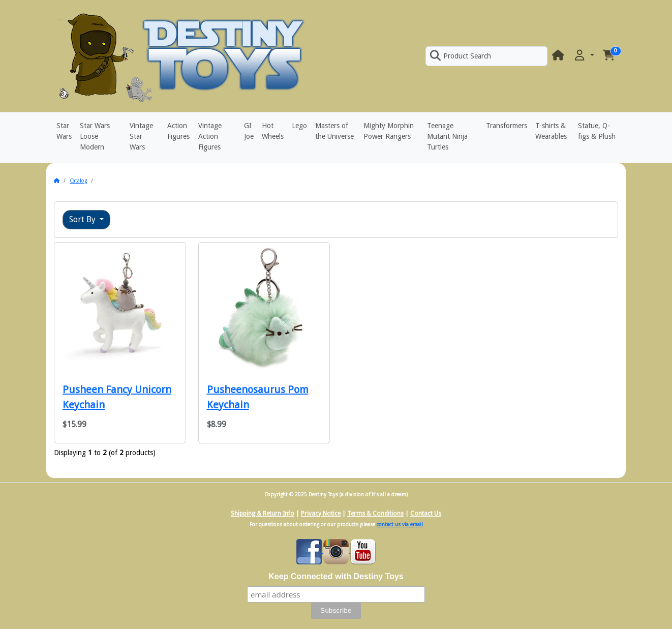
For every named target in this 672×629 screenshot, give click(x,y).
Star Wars (64, 131)
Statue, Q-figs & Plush (597, 131)
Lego (299, 126)
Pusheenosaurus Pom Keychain (258, 397)
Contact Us (426, 514)
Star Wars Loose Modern (95, 136)
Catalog (78, 181)
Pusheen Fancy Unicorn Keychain (117, 397)
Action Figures (178, 131)
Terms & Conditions (375, 514)
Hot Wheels (273, 131)
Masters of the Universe (334, 131)
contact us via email (400, 525)
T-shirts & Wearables (551, 131)
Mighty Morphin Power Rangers (389, 131)
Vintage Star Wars (141, 136)
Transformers (507, 126)
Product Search (461, 56)
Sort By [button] (83, 219)
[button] (584, 56)
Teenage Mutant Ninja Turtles (447, 136)
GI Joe (249, 131)
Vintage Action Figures (210, 136)
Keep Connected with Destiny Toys (336, 576)
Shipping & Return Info (263, 514)
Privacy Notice (321, 514)
